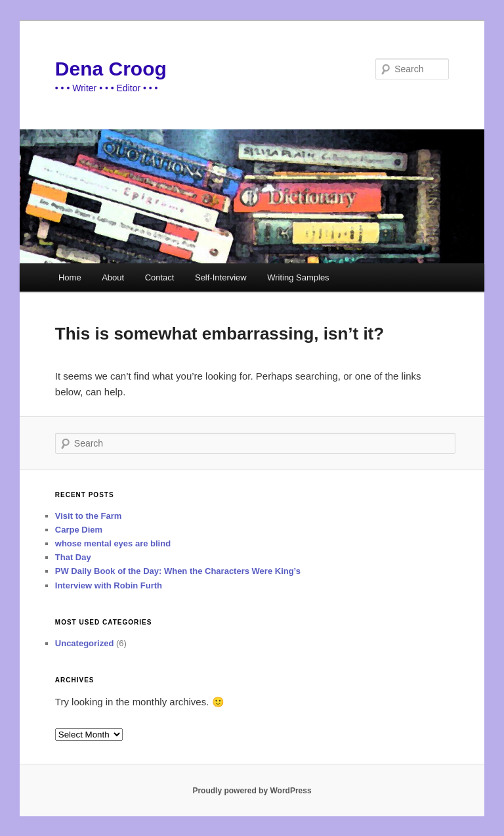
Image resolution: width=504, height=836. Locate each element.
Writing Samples (298, 277)
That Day (73, 557)
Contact (160, 277)
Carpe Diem (79, 530)
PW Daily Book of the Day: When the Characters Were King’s (178, 571)
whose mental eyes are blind (113, 543)
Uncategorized (85, 643)
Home (70, 277)
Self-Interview (221, 277)
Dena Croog (111, 69)
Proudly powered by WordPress (252, 791)
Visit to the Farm (89, 516)
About (113, 277)
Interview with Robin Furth (109, 585)
